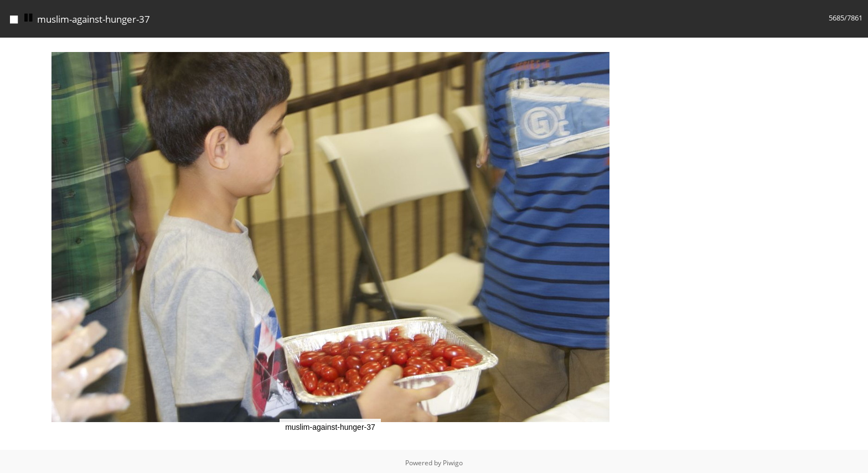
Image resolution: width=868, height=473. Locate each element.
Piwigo (453, 460)
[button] (650, 45)
